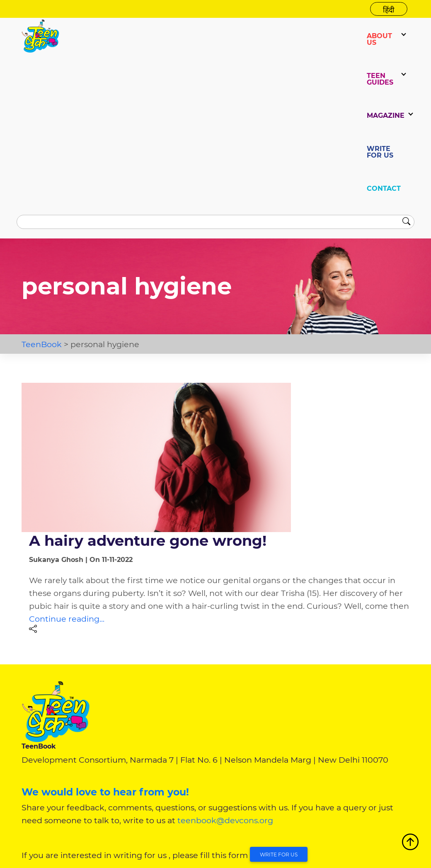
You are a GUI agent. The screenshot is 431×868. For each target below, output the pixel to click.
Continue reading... (67, 619)
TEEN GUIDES (380, 79)
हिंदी (389, 10)
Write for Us (279, 855)
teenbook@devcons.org (225, 820)
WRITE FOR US (380, 152)
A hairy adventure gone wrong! (148, 541)
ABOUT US (379, 39)
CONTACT (384, 188)
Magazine (386, 115)
